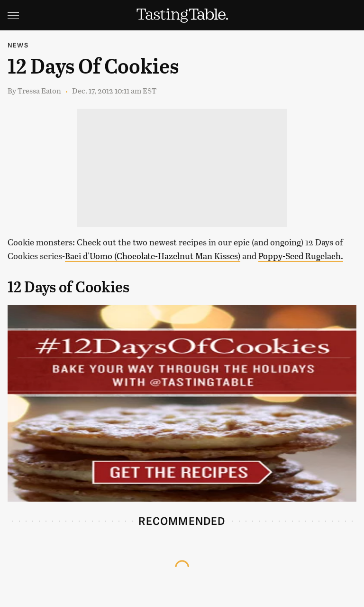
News (18, 45)
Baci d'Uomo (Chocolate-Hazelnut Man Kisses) (153, 256)
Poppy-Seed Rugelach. (301, 256)
